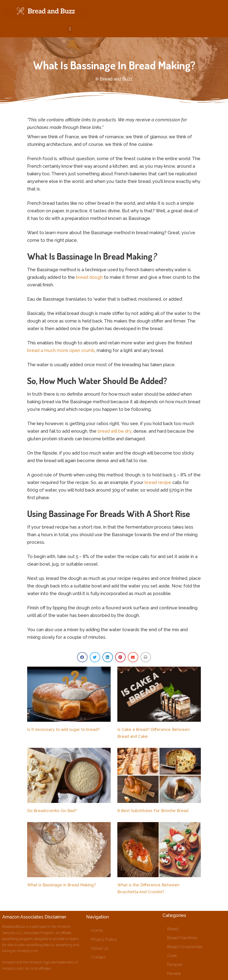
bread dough (89, 277)
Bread (173, 929)
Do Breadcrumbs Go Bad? (52, 811)
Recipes (175, 964)
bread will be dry (114, 431)
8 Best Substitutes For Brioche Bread (153, 811)
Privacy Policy (104, 939)
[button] (70, 29)
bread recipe (158, 482)
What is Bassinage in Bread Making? (61, 885)
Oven (172, 955)
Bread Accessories (185, 947)
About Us (100, 948)
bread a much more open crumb (61, 350)
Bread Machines (182, 938)
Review (174, 973)
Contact (98, 957)
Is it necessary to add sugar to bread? (63, 729)
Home (97, 930)
